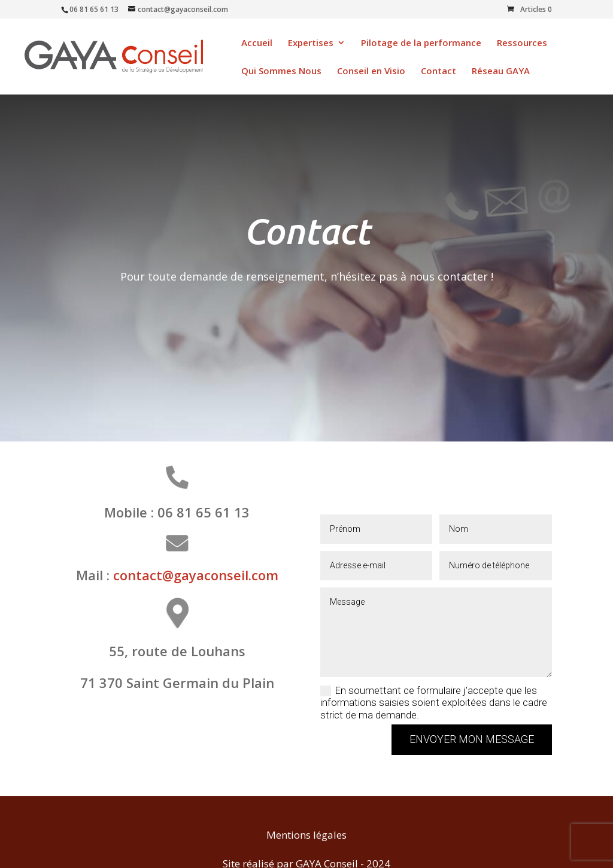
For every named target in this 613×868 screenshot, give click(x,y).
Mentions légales (306, 835)
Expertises (311, 43)
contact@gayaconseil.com (196, 575)
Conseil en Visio (371, 71)
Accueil (257, 43)
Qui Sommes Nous (281, 71)
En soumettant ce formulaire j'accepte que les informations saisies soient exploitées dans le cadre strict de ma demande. (434, 703)
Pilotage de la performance (421, 43)
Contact (438, 71)
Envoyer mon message (472, 739)
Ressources (522, 43)
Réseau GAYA (501, 71)
